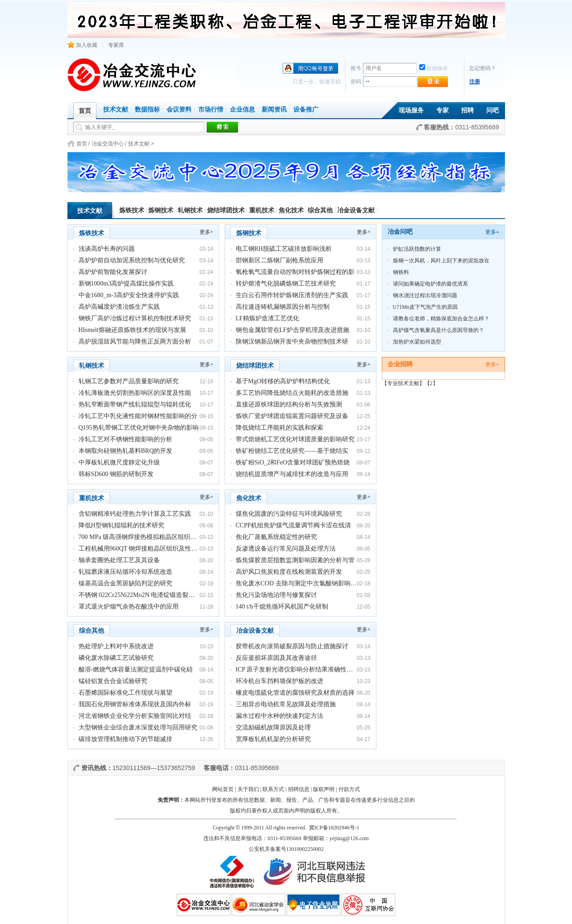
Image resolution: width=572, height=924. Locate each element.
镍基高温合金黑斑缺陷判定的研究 (125, 583)
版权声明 (324, 789)
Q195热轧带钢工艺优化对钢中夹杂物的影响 (139, 428)
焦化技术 (291, 210)
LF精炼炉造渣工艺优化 (267, 318)
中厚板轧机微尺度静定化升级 (119, 462)
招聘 (468, 110)
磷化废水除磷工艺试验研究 (116, 658)
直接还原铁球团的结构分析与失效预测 (289, 404)
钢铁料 (401, 272)
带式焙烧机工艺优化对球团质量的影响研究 (295, 439)
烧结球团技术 (226, 210)
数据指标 (147, 110)
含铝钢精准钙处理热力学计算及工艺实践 (135, 514)
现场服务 (411, 110)
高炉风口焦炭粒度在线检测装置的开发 (289, 572)
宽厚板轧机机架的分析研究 (273, 739)
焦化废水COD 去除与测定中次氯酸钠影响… (296, 583)
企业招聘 (400, 364)
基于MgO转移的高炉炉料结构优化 (283, 381)
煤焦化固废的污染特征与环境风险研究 (289, 514)
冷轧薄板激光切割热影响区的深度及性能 (135, 393)
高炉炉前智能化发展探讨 (113, 272)
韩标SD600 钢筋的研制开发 (116, 474)
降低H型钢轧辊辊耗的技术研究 (121, 525)
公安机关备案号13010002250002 (286, 849)
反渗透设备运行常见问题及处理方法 (286, 549)
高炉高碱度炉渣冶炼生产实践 (119, 307)
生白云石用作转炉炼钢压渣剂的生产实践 (292, 295)
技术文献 (116, 110)
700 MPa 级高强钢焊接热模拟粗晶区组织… (138, 537)
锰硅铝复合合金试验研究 (113, 681)
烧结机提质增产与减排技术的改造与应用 (292, 474)
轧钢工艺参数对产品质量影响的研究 (129, 381)
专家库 (116, 45)
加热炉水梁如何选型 (417, 342)
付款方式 (349, 789)
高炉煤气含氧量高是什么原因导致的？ (438, 330)
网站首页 (223, 789)
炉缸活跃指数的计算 (417, 249)
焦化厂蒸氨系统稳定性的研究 (276, 537)
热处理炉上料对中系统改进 (116, 646)
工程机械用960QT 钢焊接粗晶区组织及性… (138, 549)
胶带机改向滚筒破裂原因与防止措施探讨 (292, 646)
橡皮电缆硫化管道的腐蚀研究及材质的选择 (295, 693)
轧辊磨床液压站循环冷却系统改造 (125, 572)
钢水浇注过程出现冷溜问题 (425, 295)
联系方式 (273, 789)
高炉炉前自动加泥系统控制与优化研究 (132, 260)
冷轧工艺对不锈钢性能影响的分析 (125, 439)
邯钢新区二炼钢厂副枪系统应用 (280, 260)
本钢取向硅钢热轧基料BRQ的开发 (126, 451)
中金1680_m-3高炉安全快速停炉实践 (129, 295)
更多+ (207, 232)
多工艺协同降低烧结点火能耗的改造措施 (292, 393)
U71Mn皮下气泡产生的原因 (425, 307)
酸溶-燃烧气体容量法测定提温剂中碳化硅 (136, 669)
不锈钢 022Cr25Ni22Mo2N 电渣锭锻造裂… (137, 595)
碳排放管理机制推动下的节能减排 (125, 739)
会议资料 (179, 110)
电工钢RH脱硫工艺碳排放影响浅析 (284, 249)
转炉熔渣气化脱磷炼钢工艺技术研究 (286, 284)
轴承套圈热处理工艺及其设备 (119, 560)
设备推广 (306, 110)
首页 (82, 144)
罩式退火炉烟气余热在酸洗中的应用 (129, 607)
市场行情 (211, 110)
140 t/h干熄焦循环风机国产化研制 (282, 607)
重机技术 (262, 210)
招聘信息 (299, 789)
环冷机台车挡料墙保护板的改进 (280, 681)
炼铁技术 (132, 210)
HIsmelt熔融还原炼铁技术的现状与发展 (132, 330)
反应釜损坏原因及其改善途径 (276, 658)
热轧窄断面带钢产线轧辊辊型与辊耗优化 (135, 404)
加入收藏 (82, 45)
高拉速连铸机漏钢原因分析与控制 (283, 307)
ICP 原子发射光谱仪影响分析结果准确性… (294, 669)
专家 (443, 110)
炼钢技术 (161, 210)
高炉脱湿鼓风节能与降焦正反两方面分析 (135, 342)
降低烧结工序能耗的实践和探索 (280, 428)
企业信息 (242, 110)
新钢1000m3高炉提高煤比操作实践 (126, 284)
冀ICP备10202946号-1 (334, 828)
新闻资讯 (274, 110)
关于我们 (248, 789)
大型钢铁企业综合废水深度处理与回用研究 (138, 727)
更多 (492, 232)
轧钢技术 (190, 210)
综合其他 (320, 210)
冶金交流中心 (108, 144)
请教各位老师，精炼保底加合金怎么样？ (441, 319)
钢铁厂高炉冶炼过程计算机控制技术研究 (135, 318)
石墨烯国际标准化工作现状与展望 (125, 693)
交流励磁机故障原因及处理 (273, 727)
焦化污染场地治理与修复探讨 (276, 595)
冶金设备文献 (356, 210)
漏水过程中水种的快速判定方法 (280, 716)
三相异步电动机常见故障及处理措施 (286, 704)
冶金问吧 (400, 232)
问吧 (493, 110)
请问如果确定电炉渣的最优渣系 (430, 284)
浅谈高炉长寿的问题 (107, 249)
